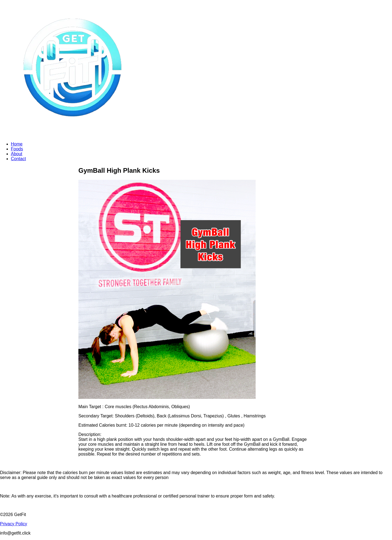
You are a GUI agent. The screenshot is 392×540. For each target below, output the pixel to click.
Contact (18, 159)
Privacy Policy (14, 524)
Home (17, 144)
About (17, 154)
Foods (17, 149)
